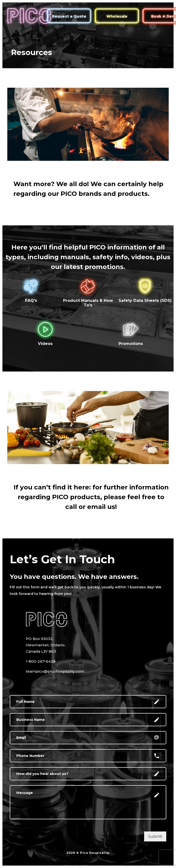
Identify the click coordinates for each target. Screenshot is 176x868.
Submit (155, 836)
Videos (45, 344)
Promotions (131, 344)
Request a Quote (69, 16)
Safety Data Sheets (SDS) (145, 300)
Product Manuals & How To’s (88, 303)
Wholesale (117, 16)
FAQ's (31, 300)
